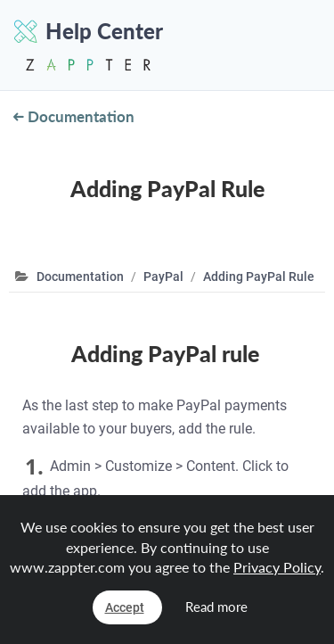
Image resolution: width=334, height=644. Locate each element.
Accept (125, 607)
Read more (216, 607)
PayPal (163, 277)
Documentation (74, 116)
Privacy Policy (277, 567)
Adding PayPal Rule (259, 277)
